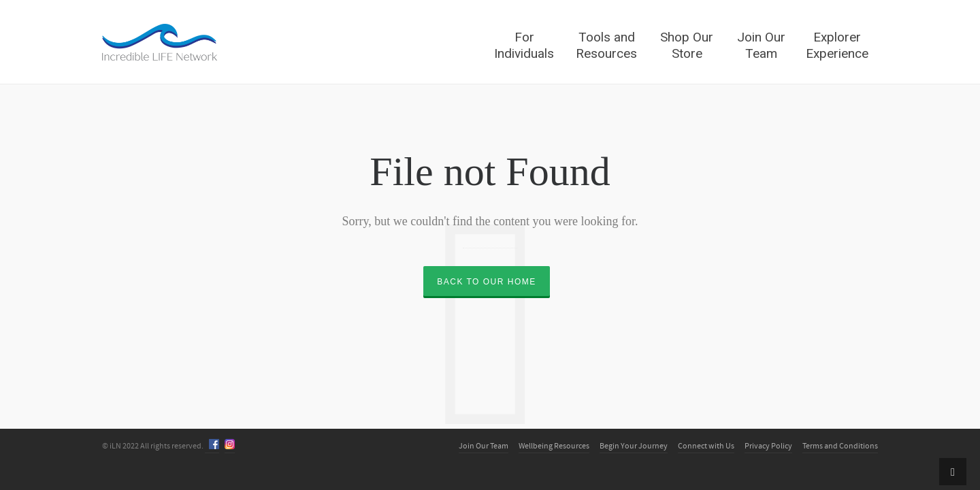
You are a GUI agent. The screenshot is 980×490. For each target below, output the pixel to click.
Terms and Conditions (840, 446)
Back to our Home (487, 282)
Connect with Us (706, 446)
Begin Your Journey (634, 446)
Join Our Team (484, 446)
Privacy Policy (768, 446)
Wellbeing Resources (554, 446)
